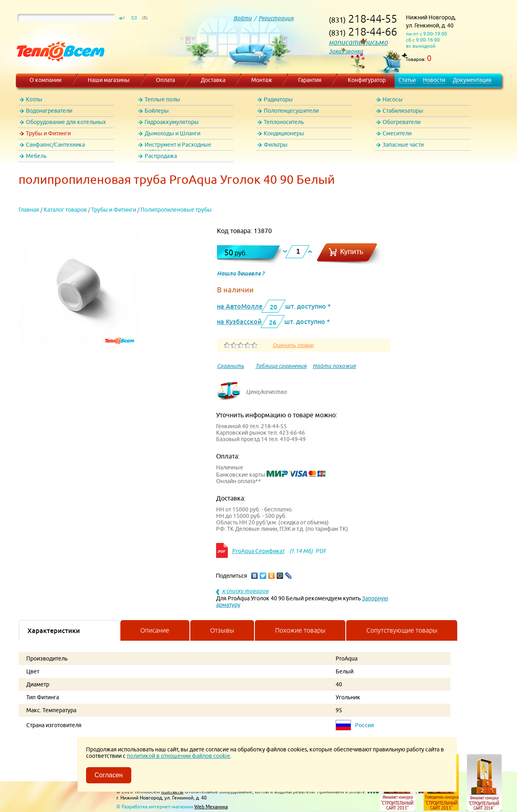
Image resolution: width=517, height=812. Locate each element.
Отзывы (222, 630)
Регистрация (276, 18)
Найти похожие (334, 366)
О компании (45, 80)
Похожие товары (300, 630)
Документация (472, 80)
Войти (243, 18)
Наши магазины (109, 80)
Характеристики (54, 631)
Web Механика (211, 807)
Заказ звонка (346, 51)
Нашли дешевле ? (241, 273)
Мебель (36, 156)
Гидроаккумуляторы (172, 122)
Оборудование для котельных (66, 122)
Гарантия (310, 80)
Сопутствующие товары (402, 630)
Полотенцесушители (291, 111)
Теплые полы (162, 99)
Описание (155, 630)
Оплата (165, 80)
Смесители (397, 133)
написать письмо (358, 42)
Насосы (393, 99)
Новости (434, 80)
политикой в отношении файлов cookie (179, 756)
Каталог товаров (65, 210)
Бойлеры (157, 111)
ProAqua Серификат (258, 551)
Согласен (109, 775)
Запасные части (403, 145)
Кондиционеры (284, 133)
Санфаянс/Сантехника (55, 145)
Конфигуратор (367, 80)
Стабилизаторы (403, 111)
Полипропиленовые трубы (176, 210)
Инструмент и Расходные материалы (178, 146)
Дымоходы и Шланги (172, 133)
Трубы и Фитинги (48, 133)
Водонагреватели (49, 111)
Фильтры (276, 145)
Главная (29, 210)
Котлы (34, 99)
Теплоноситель (284, 122)
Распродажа (161, 156)
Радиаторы (278, 99)
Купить (352, 251)
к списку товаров (245, 591)
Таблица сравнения (281, 366)
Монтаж (262, 80)
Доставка (213, 80)
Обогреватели (401, 122)
